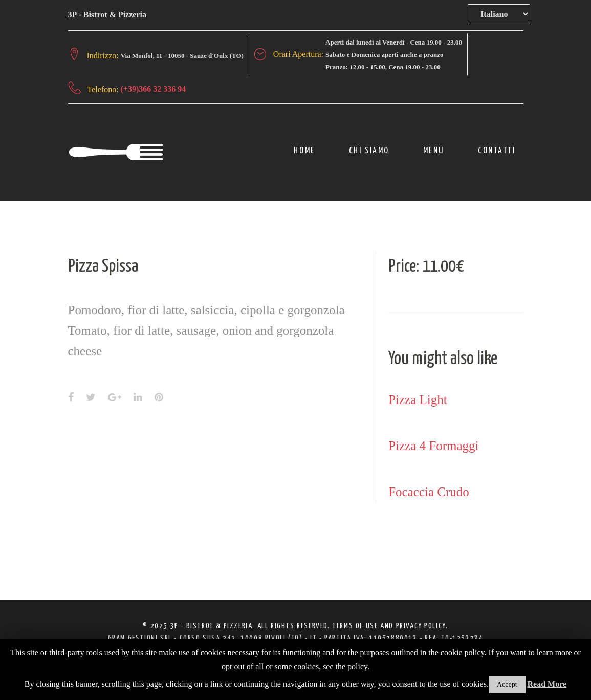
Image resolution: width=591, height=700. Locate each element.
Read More (547, 684)
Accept (507, 684)
